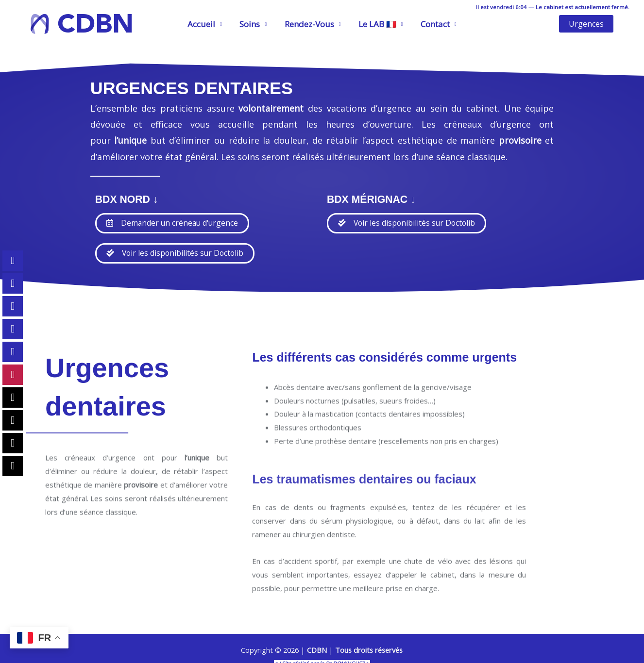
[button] (586, 24)
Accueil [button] (204, 24)
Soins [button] (251, 24)
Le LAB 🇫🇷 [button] (376, 24)
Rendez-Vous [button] (309, 24)
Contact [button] (433, 24)
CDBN (95, 24)
